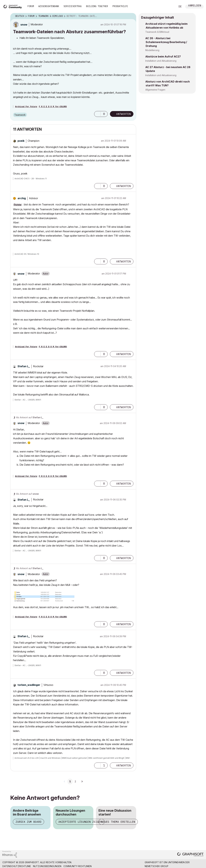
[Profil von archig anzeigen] (22, 198)
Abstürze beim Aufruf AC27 (163, 56)
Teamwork (20, 115)
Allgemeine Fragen (155, 90)
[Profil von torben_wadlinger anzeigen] (29, 685)
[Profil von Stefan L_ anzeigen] (24, 366)
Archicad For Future (26, 107)
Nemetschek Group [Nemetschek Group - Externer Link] (157, 866)
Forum (31, 6)
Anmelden (195, 6)
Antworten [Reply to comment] (123, 186)
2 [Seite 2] (75, 781)
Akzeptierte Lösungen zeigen (80, 822)
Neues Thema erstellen (118, 822)
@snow (18, 205)
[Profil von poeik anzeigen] (21, 141)
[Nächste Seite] (82, 781)
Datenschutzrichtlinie (17, 866)
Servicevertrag (73, 6)
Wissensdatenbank (49, 6)
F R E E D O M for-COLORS (53, 107)
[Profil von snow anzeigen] (24, 25)
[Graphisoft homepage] (190, 855)
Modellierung (152, 50)
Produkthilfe (120, 6)
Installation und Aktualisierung (161, 61)
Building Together (97, 6)
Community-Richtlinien (77, 866)
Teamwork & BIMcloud (157, 32)
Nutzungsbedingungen (47, 866)
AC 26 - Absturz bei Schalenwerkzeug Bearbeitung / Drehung (166, 42)
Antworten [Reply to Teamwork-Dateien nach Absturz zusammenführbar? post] (123, 114)
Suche (170, 7)
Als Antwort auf (30, 417)
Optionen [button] (132, 16)
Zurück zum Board (28, 822)
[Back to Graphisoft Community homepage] (13, 6)
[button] (97, 114)
